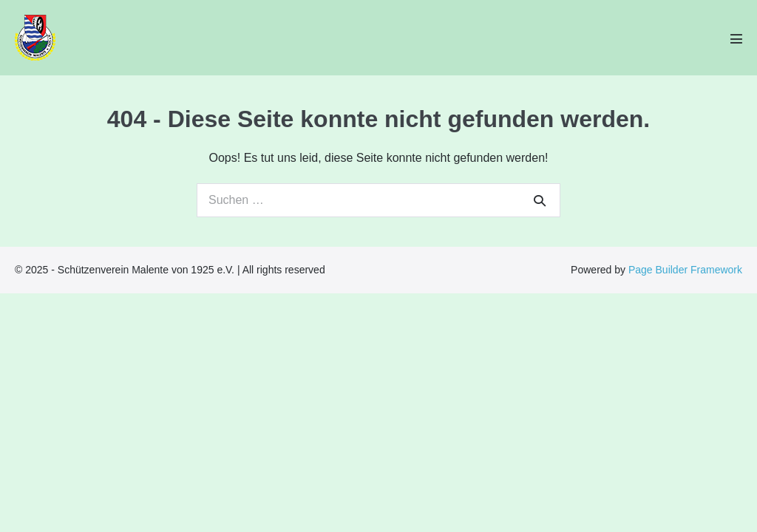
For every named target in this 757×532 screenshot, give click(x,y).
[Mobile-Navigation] (736, 38)
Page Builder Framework (685, 270)
